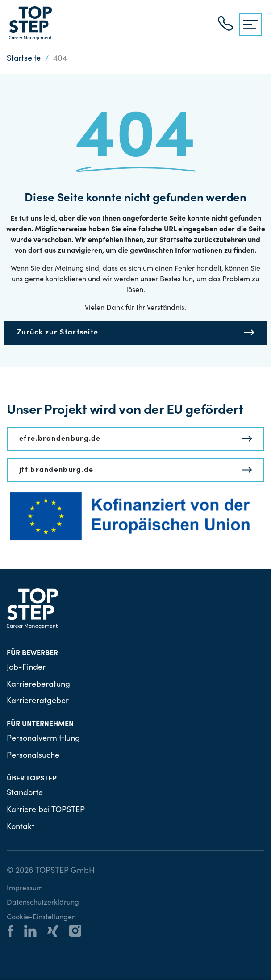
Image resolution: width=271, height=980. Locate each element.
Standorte (25, 793)
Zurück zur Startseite (58, 333)
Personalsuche (33, 756)
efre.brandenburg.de (60, 439)
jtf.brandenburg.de (56, 470)
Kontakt (21, 827)
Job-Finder (26, 668)
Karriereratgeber (38, 701)
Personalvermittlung (43, 739)
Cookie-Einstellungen (41, 917)
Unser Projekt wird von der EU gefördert (125, 411)
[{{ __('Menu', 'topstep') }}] (250, 25)
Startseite (24, 59)
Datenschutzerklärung (43, 903)
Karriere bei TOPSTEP (46, 810)
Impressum (25, 888)
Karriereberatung (38, 685)
